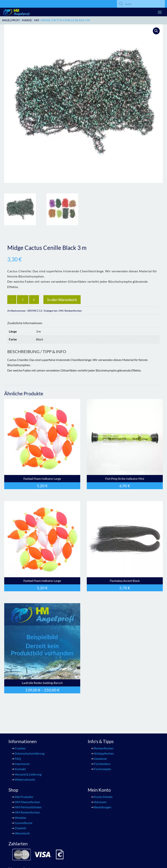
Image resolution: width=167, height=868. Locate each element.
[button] (156, 31)
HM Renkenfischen (27, 812)
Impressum (22, 764)
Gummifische (24, 823)
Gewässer (101, 759)
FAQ (18, 759)
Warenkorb (22, 833)
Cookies (20, 748)
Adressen (100, 802)
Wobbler (21, 818)
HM (37, 20)
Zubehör (21, 828)
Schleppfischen (104, 753)
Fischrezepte (103, 769)
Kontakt (20, 769)
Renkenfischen (73, 311)
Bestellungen (103, 807)
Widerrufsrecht (25, 779)
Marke (27, 20)
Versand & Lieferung (28, 774)
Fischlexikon (102, 764)
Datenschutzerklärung (30, 753)
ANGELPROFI (11, 20)
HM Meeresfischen (27, 802)
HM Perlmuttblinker (28, 807)
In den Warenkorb (62, 300)
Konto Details (103, 797)
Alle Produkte (24, 797)
